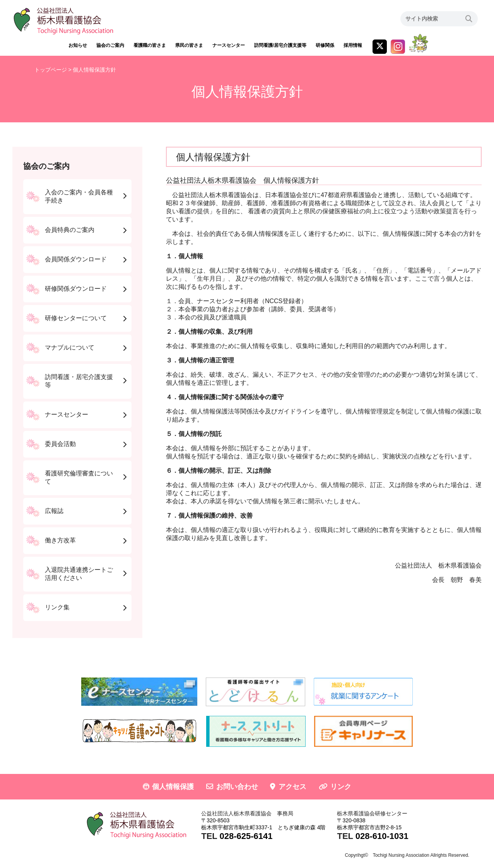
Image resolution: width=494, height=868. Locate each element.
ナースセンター (229, 45)
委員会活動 (60, 444)
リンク (341, 787)
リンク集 (57, 607)
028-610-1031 (382, 836)
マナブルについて (70, 347)
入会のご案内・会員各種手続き (79, 196)
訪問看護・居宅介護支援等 (79, 381)
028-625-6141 (246, 836)
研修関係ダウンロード (76, 289)
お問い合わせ (237, 787)
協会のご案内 (110, 45)
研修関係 (325, 45)
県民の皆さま (189, 45)
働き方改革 (60, 540)
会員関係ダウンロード (76, 259)
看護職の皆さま (150, 45)
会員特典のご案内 (70, 230)
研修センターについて (76, 318)
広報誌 (54, 511)
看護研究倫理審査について (79, 477)
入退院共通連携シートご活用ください (79, 574)
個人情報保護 (173, 787)
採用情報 (353, 45)
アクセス (292, 787)
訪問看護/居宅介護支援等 (280, 45)
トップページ (51, 70)
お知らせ (78, 45)
